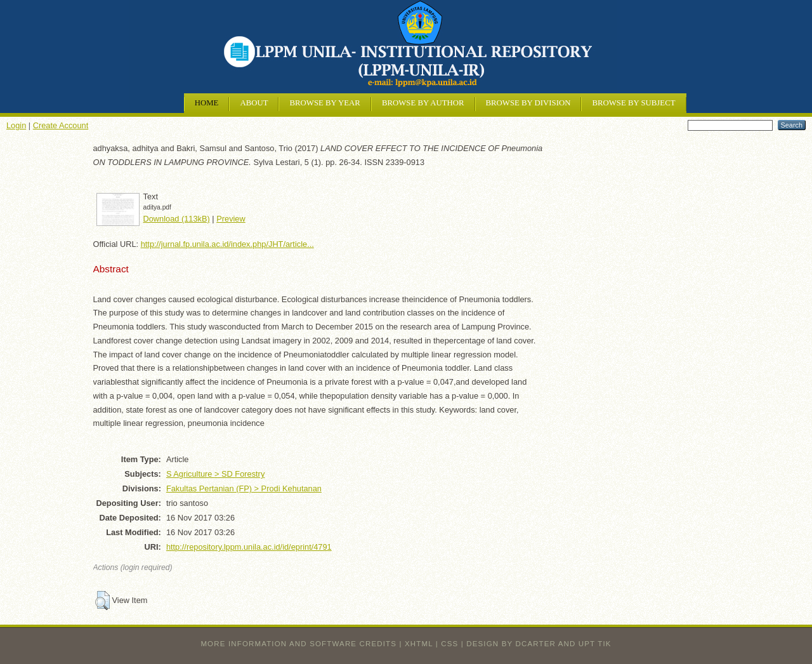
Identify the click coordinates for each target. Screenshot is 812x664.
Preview (231, 219)
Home (207, 103)
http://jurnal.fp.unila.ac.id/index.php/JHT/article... (227, 244)
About (254, 103)
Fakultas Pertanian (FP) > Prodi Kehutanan (244, 488)
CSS (449, 644)
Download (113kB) (177, 219)
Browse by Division (528, 103)
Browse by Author (423, 103)
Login (16, 125)
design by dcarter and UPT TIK (539, 644)
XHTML (419, 644)
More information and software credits (298, 644)
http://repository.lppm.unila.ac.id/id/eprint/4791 (249, 547)
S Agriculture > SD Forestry (215, 474)
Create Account (61, 125)
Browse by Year (324, 103)
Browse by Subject (633, 103)
